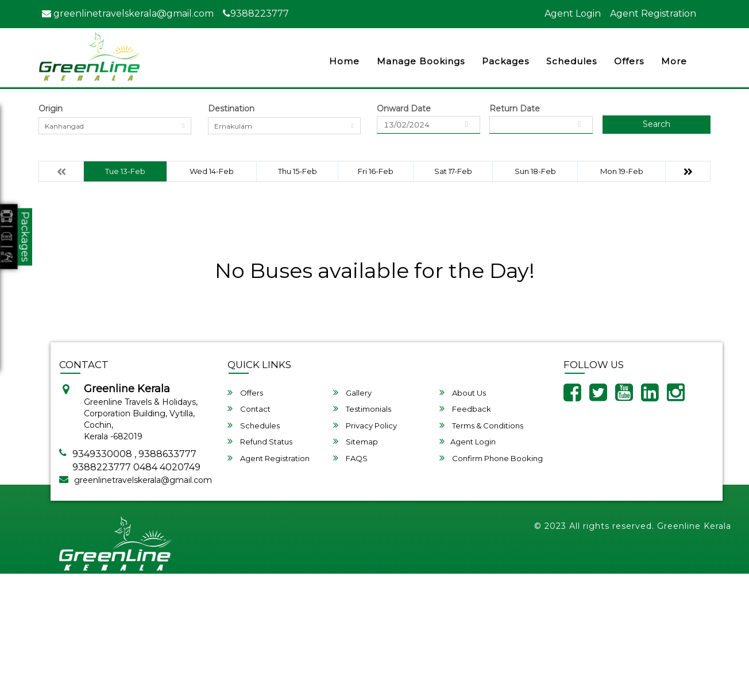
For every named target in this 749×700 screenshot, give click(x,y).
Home (344, 61)
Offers (629, 61)
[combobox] (115, 126)
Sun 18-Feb (535, 171)
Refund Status (260, 441)
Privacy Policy (365, 425)
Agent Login (573, 13)
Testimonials (362, 409)
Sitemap (356, 441)
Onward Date (404, 109)
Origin (51, 109)
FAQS (350, 458)
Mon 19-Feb (622, 171)
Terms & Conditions (481, 425)
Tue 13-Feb (125, 171)
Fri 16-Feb (376, 171)
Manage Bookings (421, 61)
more (674, 61)
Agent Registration (653, 13)
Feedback (465, 409)
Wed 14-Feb (212, 171)
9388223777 (256, 13)
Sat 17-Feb (453, 171)
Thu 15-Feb (298, 171)
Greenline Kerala (694, 526)
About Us (463, 392)
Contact (249, 409)
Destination (231, 109)
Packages (505, 61)
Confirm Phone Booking (491, 458)
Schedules (572, 61)
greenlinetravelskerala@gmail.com (128, 13)
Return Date (515, 109)
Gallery (352, 392)
